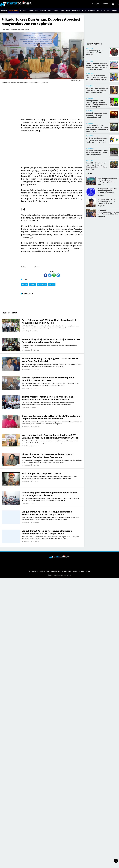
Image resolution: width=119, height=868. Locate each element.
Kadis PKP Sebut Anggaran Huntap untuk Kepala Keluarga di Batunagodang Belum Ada (96, 166)
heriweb (69, 575)
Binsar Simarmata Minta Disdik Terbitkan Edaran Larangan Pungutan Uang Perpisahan (48, 456)
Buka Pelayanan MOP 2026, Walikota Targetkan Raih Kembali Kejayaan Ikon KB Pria (49, 322)
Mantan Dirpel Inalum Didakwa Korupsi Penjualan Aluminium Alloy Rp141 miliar (48, 379)
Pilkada (52, 284)
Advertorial (76, 11)
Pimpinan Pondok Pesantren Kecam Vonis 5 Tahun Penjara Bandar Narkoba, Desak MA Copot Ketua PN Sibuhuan (97, 66)
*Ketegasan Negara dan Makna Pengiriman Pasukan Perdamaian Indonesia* (107, 192)
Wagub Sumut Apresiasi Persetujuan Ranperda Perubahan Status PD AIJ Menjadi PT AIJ (47, 513)
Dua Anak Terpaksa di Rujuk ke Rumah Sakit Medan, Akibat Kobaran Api (96, 115)
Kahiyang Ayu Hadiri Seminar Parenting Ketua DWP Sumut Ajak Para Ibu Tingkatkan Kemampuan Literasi (50, 436)
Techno (99, 11)
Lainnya (106, 11)
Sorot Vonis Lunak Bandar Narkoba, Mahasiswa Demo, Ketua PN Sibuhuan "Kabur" (97, 78)
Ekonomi (43, 11)
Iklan (83, 571)
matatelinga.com (58, 575)
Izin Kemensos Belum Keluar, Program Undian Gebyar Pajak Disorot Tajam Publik (97, 140)
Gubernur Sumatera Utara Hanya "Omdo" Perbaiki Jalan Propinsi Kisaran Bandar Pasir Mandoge (52, 417)
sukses (32, 284)
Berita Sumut (13, 11)
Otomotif (91, 11)
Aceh (68, 11)
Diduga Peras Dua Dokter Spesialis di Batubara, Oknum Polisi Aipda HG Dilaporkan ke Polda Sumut (97, 129)
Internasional (33, 11)
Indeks (114, 11)
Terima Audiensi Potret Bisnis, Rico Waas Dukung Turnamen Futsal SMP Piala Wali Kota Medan (48, 398)
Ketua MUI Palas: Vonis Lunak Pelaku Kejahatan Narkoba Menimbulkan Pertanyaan (97, 90)
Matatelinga (42, 284)
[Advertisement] (52, 149)
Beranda (4, 11)
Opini (63, 11)
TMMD (84, 11)
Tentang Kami (33, 571)
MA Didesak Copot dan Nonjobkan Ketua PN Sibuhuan (95, 53)
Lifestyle (56, 11)
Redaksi (42, 571)
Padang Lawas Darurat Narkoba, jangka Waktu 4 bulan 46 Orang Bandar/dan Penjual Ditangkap (97, 104)
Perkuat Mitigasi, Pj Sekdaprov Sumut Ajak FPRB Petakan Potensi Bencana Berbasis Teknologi (51, 341)
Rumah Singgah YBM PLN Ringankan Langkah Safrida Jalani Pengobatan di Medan (50, 494)
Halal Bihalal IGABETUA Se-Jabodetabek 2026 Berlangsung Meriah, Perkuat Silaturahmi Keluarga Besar (108, 182)
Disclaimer (76, 571)
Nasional (23, 11)
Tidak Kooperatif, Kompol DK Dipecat (41, 473)
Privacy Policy (67, 571)
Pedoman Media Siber (53, 571)
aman (25, 284)
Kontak (88, 571)
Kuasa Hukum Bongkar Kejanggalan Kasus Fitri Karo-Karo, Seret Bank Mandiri (50, 360)
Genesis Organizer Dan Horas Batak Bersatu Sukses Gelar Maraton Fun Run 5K (97, 153)
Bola (50, 11)
